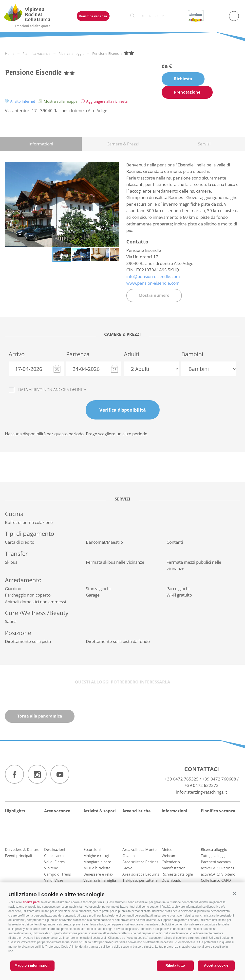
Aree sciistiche (136, 811)
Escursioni (92, 849)
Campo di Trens (57, 874)
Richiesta (183, 79)
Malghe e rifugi (96, 856)
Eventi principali (19, 856)
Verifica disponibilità (123, 410)
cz (157, 16)
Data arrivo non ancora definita (52, 390)
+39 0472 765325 (182, 779)
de (143, 16)
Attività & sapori (100, 811)
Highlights (15, 811)
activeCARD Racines (217, 868)
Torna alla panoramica (40, 716)
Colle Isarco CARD (216, 880)
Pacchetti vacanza (216, 862)
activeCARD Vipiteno (218, 874)
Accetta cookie (216, 965)
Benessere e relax (98, 874)
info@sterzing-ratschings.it (202, 792)
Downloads (171, 880)
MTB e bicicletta (97, 868)
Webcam (169, 856)
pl (163, 16)
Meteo (167, 849)
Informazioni (41, 144)
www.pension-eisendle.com (153, 283)
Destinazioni (55, 849)
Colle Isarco (54, 856)
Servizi (204, 144)
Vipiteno (51, 868)
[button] (235, 893)
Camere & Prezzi (123, 144)
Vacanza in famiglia (100, 880)
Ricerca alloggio (214, 849)
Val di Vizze (54, 880)
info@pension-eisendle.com (153, 276)
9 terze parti (31, 902)
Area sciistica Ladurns (141, 874)
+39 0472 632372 (202, 785)
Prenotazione (187, 92)
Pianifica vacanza (93, 16)
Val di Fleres (54, 862)
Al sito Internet (20, 101)
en (150, 16)
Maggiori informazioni (32, 965)
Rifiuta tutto (175, 965)
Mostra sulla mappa (58, 101)
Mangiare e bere (97, 862)
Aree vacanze (57, 811)
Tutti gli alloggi (213, 856)
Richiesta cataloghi (177, 874)
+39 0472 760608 (219, 779)
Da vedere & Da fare (22, 849)
